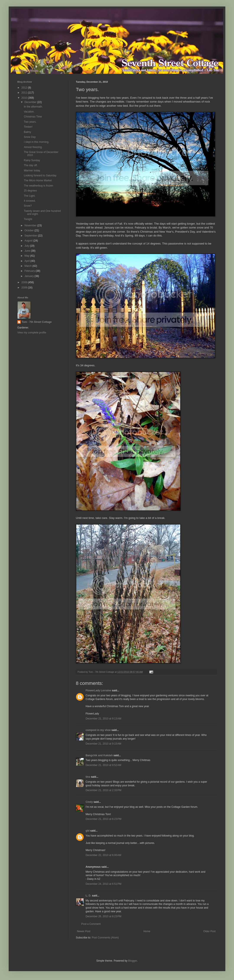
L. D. (89, 896)
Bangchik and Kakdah (99, 755)
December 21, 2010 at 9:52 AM (103, 765)
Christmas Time (33, 117)
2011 (25, 93)
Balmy (27, 132)
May (27, 256)
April (27, 261)
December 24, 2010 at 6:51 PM (103, 884)
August (29, 241)
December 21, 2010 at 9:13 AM (103, 719)
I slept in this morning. (37, 142)
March (28, 266)
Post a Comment (91, 924)
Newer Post (84, 931)
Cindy (89, 802)
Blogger (132, 961)
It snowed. (30, 201)
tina (88, 777)
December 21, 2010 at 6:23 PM (103, 819)
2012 (25, 88)
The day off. (31, 165)
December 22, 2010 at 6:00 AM (103, 855)
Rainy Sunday (32, 160)
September (31, 236)
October (29, 230)
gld (88, 831)
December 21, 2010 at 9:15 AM (103, 744)
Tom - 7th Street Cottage (37, 322)
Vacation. (29, 112)
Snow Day (30, 137)
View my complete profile (32, 333)
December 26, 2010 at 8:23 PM (103, 916)
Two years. (30, 122)
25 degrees (30, 191)
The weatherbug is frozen (38, 186)
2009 (25, 282)
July (27, 246)
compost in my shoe (98, 730)
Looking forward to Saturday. (40, 175)
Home (147, 931)
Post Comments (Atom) (105, 938)
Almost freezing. (33, 147)
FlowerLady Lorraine (98, 690)
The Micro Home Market (38, 180)
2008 (25, 288)
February (30, 271)
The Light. (30, 196)
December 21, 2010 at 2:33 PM (103, 790)
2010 (25, 98)
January (29, 276)
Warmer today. (32, 171)
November (31, 225)
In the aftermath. (33, 107)
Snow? (28, 206)
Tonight (28, 219)
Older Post (209, 931)
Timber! (28, 127)
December (31, 102)
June (28, 251)
